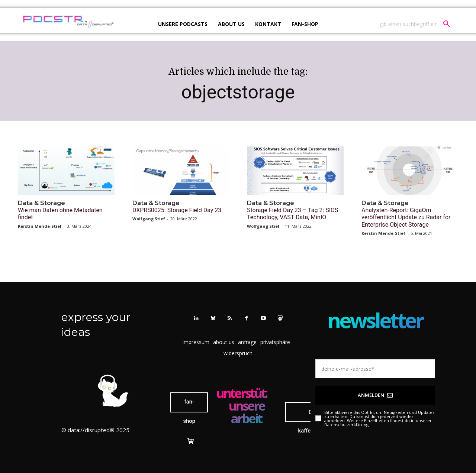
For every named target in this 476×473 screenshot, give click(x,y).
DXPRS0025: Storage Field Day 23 (177, 210)
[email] (375, 369)
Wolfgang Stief (149, 219)
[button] (418, 24)
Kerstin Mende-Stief (40, 226)
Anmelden (375, 395)
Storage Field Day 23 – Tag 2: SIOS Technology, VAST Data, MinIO (293, 214)
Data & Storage (41, 203)
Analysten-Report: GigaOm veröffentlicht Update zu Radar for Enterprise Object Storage (406, 217)
